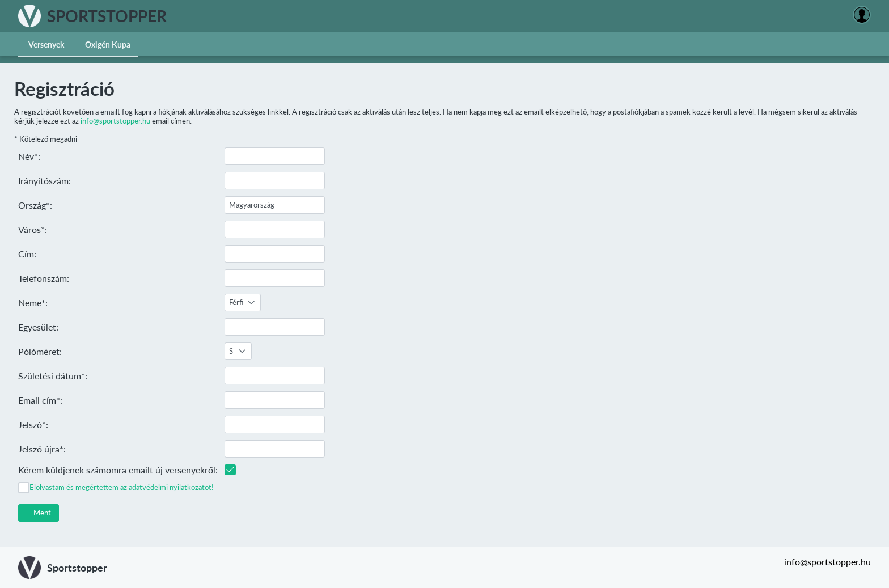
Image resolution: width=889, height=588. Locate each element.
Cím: (27, 254)
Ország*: (35, 205)
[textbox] (275, 156)
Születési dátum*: (53, 376)
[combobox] (243, 303)
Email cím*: (40, 400)
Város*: (33, 229)
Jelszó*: (33, 424)
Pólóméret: (40, 351)
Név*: (29, 156)
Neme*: (33, 303)
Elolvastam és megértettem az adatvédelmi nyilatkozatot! (122, 487)
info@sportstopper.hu (115, 121)
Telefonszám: (44, 278)
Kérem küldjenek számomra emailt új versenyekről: (118, 470)
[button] (39, 513)
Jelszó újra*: (42, 449)
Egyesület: (38, 327)
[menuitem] (46, 44)
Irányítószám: (45, 181)
